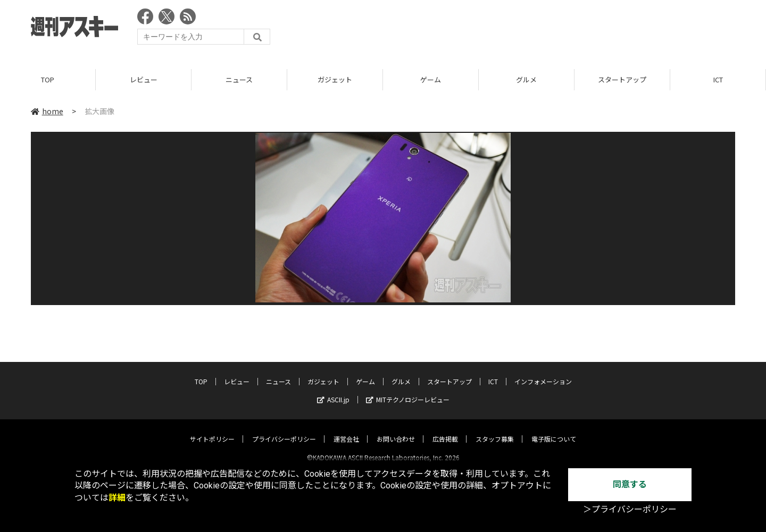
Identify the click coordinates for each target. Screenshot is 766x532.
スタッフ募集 (495, 430)
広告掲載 (445, 430)
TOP (48, 79)
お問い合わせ (396, 430)
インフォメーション (543, 372)
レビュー (144, 79)
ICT (718, 79)
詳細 (117, 498)
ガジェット (335, 79)
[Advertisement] (542, 29)
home (47, 111)
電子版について (554, 430)
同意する (630, 484)
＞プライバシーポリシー (630, 509)
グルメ (526, 79)
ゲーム (431, 79)
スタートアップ (622, 79)
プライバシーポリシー (284, 430)
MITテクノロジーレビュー (408, 390)
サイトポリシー (212, 430)
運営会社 (346, 430)
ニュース (239, 79)
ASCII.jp (333, 390)
